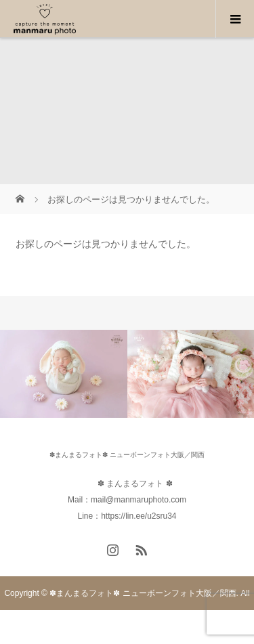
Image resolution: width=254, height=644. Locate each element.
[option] (64, 374)
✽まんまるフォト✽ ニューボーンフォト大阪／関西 (127, 455)
